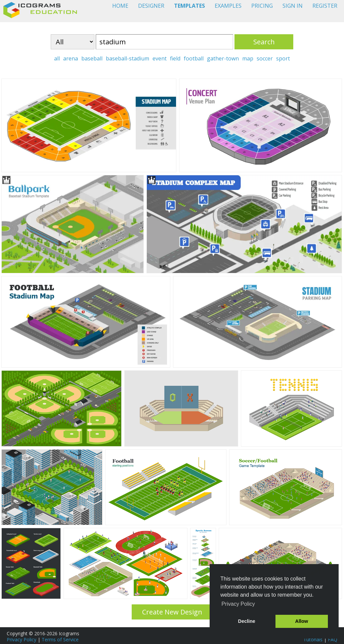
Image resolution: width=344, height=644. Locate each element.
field (175, 58)
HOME (120, 6)
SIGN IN (293, 6)
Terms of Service (60, 639)
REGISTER (325, 6)
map (248, 58)
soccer (265, 58)
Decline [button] (247, 621)
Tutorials (313, 639)
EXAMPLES (228, 6)
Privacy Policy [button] (238, 604)
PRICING (262, 6)
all (57, 58)
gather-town (223, 58)
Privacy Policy (21, 639)
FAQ (333, 639)
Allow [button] (302, 621)
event (160, 58)
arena (71, 58)
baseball (92, 58)
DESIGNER (151, 6)
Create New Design (172, 612)
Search (264, 42)
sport (283, 58)
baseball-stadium (127, 58)
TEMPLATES (189, 6)
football (194, 58)
